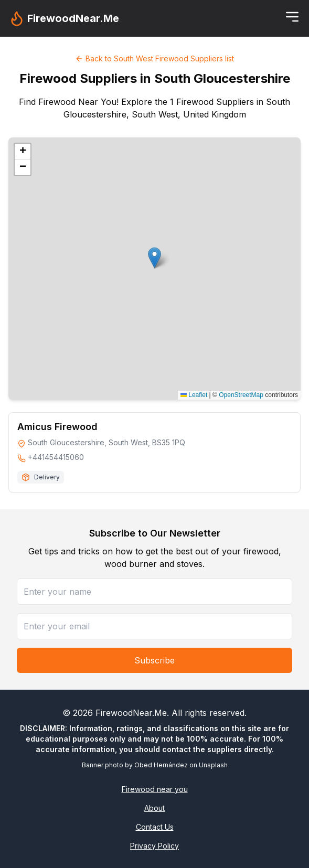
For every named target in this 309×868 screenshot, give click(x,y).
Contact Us (155, 827)
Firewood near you (155, 789)
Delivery (47, 477)
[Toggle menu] (292, 17)
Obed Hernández (161, 765)
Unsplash (213, 765)
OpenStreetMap (241, 395)
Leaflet (194, 395)
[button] (154, 258)
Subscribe (154, 660)
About (154, 808)
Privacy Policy (154, 846)
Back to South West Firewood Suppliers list (154, 58)
